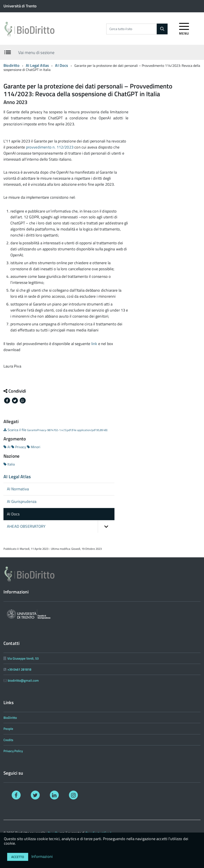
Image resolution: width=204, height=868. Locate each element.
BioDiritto (10, 718)
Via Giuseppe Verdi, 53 (23, 658)
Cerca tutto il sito (121, 29)
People (8, 729)
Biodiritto (11, 65)
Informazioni (42, 856)
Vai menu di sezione (36, 52)
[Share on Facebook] (7, 400)
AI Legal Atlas (37, 65)
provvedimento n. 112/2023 (50, 147)
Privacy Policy (13, 751)
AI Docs (61, 65)
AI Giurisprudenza (22, 501)
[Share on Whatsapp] (23, 400)
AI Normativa (18, 489)
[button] (106, 527)
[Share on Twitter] (15, 400)
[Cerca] (162, 29)
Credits (8, 740)
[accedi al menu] (184, 28)
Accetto (18, 857)
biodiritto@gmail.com (23, 680)
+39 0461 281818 (19, 669)
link (94, 344)
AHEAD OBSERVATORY (61, 527)
